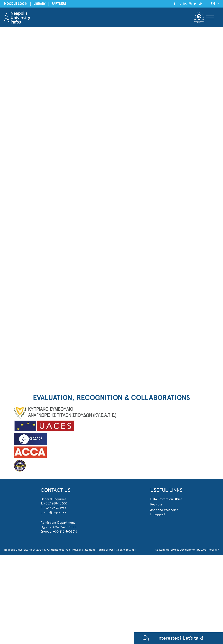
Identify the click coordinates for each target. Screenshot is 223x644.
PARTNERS (59, 4)
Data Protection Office (166, 499)
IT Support (158, 514)
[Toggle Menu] (210, 17)
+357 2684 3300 (56, 503)
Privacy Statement (84, 550)
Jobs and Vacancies (164, 510)
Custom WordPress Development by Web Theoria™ (187, 550)
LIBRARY (40, 4)
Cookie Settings (126, 550)
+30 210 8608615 (65, 531)
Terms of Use (105, 550)
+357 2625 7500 (64, 527)
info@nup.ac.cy (55, 512)
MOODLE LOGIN (16, 4)
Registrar (157, 504)
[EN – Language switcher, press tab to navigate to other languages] (214, 4)
